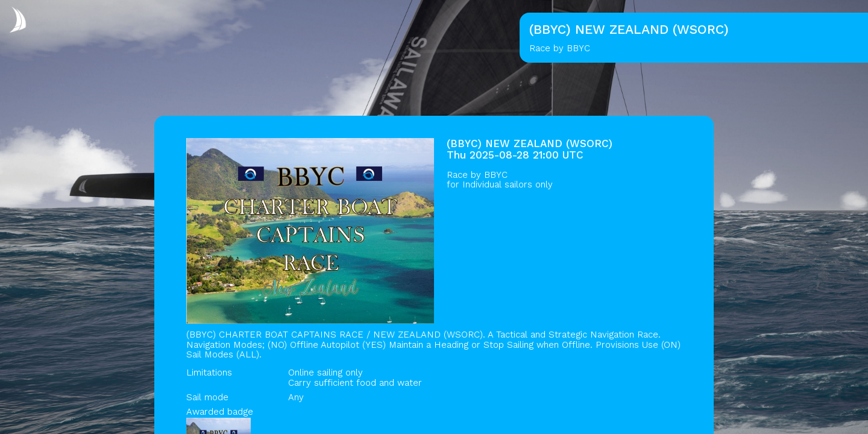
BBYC (496, 175)
